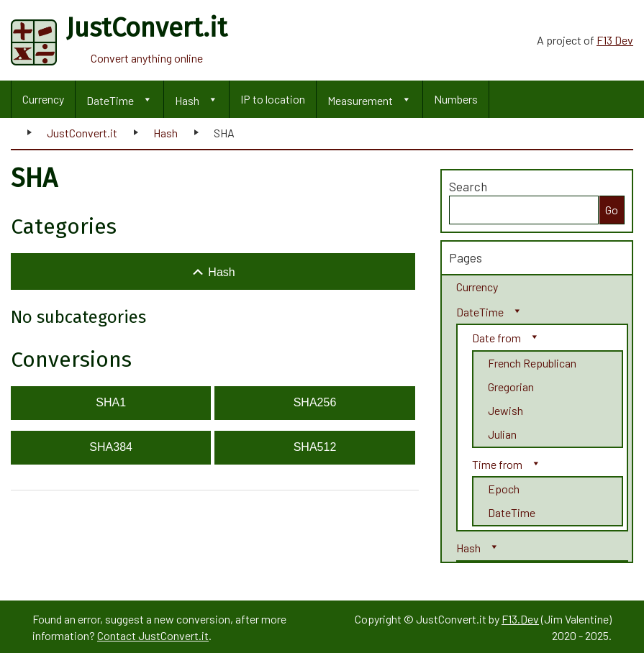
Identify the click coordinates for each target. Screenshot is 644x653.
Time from (497, 464)
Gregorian (511, 387)
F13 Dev (615, 40)
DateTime (110, 100)
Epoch (504, 489)
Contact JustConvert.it (153, 635)
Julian (502, 434)
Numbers (456, 99)
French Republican (532, 363)
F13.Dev (520, 619)
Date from (496, 338)
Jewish (505, 410)
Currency (43, 99)
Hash (187, 100)
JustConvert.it (82, 133)
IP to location (273, 99)
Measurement (360, 100)
